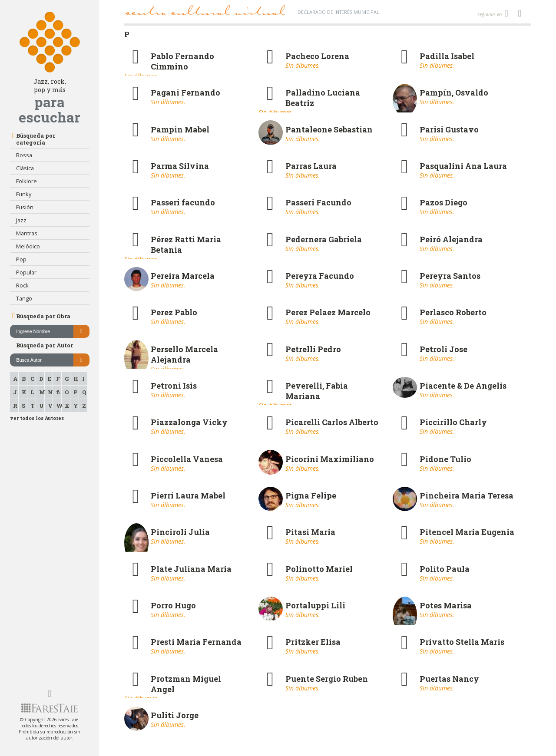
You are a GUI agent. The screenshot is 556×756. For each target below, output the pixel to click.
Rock (22, 285)
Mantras (27, 233)
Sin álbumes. (303, 65)
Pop (21, 259)
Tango (24, 298)
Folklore (26, 181)
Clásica (25, 168)
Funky (24, 194)
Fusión (25, 207)
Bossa (24, 155)
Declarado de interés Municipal (338, 12)
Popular (26, 272)
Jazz (21, 220)
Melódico (28, 246)
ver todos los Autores (37, 418)
